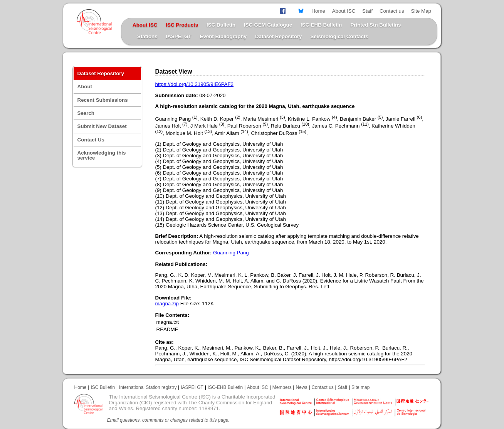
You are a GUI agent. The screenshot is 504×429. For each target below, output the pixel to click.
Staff (367, 11)
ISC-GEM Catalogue (268, 25)
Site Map (421, 11)
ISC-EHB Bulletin (321, 25)
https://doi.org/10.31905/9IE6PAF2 (195, 84)
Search (86, 113)
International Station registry (148, 387)
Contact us (392, 11)
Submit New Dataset (102, 126)
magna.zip (167, 304)
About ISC (344, 11)
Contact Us (91, 140)
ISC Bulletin (221, 25)
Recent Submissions (103, 100)
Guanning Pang (231, 253)
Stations (147, 36)
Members (282, 387)
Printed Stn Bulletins (375, 25)
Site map (360, 387)
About (85, 87)
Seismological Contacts (339, 36)
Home (318, 11)
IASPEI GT (179, 36)
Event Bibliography (223, 36)
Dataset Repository (278, 36)
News (302, 387)
